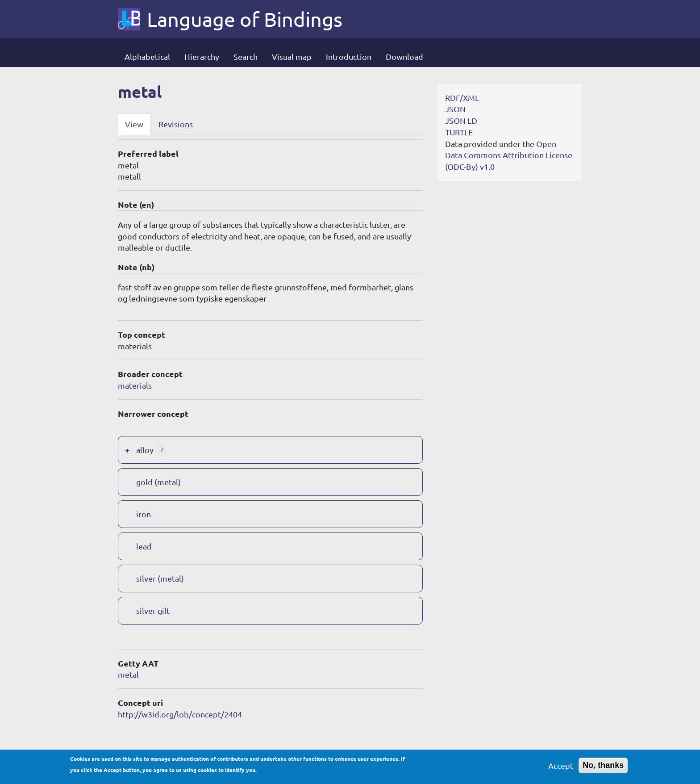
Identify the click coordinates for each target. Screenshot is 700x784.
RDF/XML (462, 98)
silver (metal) (160, 578)
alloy (145, 450)
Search (246, 57)
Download (404, 57)
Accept (561, 768)
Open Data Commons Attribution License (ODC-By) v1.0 (509, 155)
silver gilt (153, 610)
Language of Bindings (245, 19)
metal (128, 674)
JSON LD (461, 120)
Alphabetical (147, 57)
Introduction (349, 57)
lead (144, 546)
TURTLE (459, 132)
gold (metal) (158, 482)
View (134, 124)
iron (144, 514)
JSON (455, 109)
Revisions (176, 124)
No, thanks (603, 768)
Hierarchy (202, 57)
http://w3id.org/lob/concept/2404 (180, 714)
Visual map (292, 57)
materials (135, 385)
